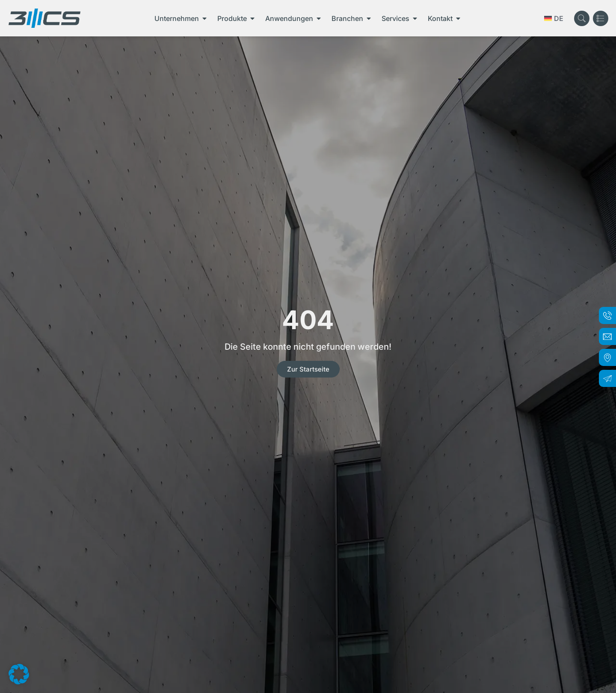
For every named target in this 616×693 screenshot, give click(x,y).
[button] (19, 674)
